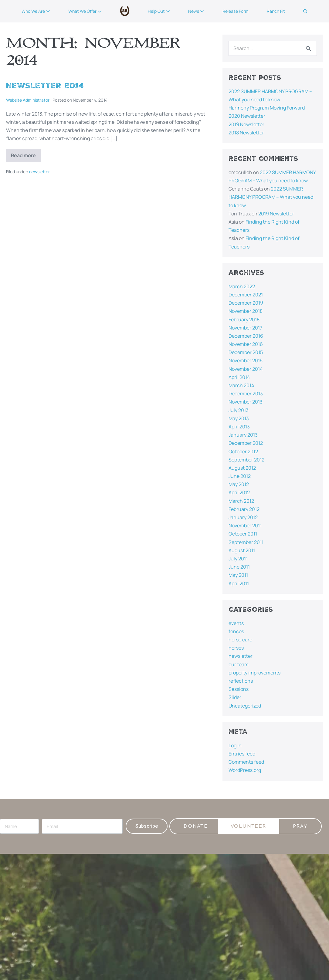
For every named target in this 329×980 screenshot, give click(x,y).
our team (239, 664)
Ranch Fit (276, 11)
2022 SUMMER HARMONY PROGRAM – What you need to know (271, 197)
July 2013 (239, 410)
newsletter (39, 172)
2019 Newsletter (246, 124)
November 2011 (245, 525)
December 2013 (246, 394)
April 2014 (239, 377)
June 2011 (239, 567)
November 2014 (246, 369)
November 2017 (245, 328)
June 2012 (240, 476)
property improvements (254, 673)
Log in (235, 745)
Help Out (159, 11)
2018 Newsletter (246, 133)
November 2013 (246, 402)
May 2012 (239, 484)
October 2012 (243, 451)
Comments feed (246, 762)
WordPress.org (245, 770)
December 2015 (246, 352)
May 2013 (239, 418)
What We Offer (85, 11)
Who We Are (36, 11)
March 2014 (241, 385)
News (196, 11)
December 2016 (246, 336)
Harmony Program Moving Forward (267, 108)
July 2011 (238, 559)
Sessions (239, 689)
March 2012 (241, 501)
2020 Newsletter (247, 116)
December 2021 (246, 295)
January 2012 (243, 517)
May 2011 (238, 575)
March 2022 (242, 286)
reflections (241, 681)
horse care (240, 640)
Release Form (236, 11)
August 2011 (242, 550)
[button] (305, 11)
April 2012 (239, 492)
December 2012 (246, 443)
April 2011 (239, 583)
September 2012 (246, 460)
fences (236, 631)
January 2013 (243, 435)
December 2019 (246, 303)
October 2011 (243, 534)
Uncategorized (245, 706)
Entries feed (242, 754)
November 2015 (246, 360)
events (236, 623)
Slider (235, 697)
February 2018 (244, 319)
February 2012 (244, 509)
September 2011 (246, 542)
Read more (26, 154)
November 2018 (246, 311)
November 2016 (246, 344)
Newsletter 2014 (45, 86)
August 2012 (242, 468)
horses (236, 648)
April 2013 (239, 427)
